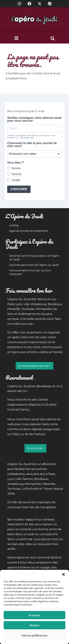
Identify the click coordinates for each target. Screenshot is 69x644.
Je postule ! (36, 448)
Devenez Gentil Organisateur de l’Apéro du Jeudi (34, 258)
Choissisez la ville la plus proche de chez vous (32, 145)
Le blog (14, 225)
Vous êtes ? (15, 163)
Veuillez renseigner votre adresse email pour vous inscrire (34, 119)
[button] (63, 574)
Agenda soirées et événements (29, 231)
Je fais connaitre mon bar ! (34, 366)
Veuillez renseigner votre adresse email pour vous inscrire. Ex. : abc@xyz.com (31, 137)
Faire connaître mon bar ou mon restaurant (30, 272)
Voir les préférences (34, 635)
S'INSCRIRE (19, 189)
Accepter (34, 615)
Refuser (35, 625)
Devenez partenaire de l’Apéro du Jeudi (34, 265)
